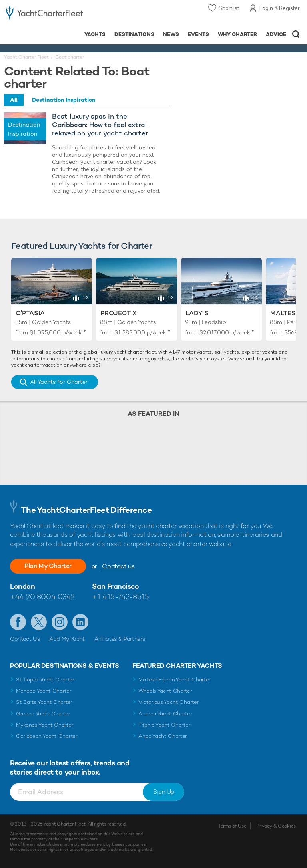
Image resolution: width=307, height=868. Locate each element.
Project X (119, 313)
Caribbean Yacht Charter (47, 736)
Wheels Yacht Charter (165, 691)
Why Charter (238, 34)
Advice (276, 34)
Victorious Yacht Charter (168, 702)
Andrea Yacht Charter (165, 714)
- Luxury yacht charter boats (44, 15)
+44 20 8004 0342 (42, 597)
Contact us (118, 566)
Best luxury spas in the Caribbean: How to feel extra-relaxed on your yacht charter (100, 125)
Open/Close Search (296, 34)
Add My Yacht (67, 639)
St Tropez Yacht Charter (45, 680)
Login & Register (280, 8)
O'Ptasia (30, 313)
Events (198, 34)
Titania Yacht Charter (164, 725)
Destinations (134, 34)
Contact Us (25, 639)
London (22, 586)
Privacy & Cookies (276, 826)
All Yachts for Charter (59, 382)
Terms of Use (232, 826)
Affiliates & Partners (120, 639)
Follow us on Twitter (39, 622)
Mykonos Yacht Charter (45, 725)
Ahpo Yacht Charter (163, 736)
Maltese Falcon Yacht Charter (174, 680)
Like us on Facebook (18, 622)
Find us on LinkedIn (80, 622)
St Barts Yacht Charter (44, 702)
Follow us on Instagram (60, 622)
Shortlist (229, 8)
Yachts (95, 34)
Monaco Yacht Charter (44, 691)
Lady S (197, 313)
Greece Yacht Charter (43, 714)
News (171, 34)
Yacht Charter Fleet (26, 57)
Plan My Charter (48, 566)
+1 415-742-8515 (120, 597)
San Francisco (115, 586)
